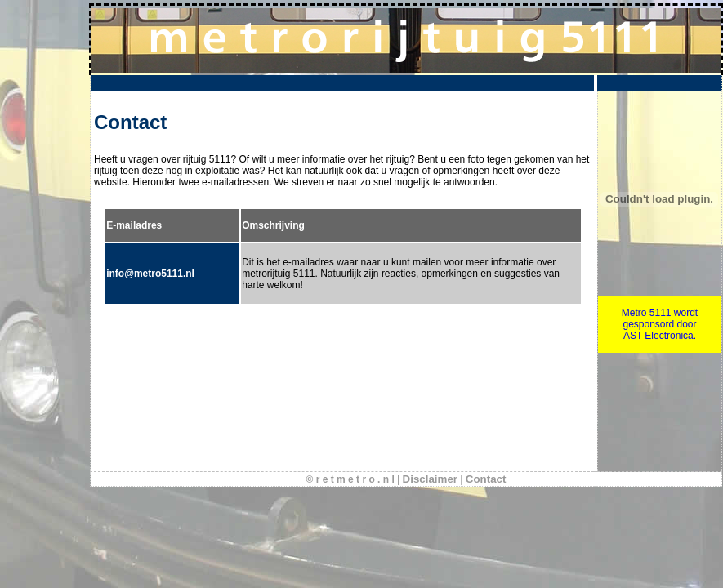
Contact (486, 479)
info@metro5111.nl (150, 274)
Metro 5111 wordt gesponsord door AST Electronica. (660, 324)
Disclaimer (430, 479)
